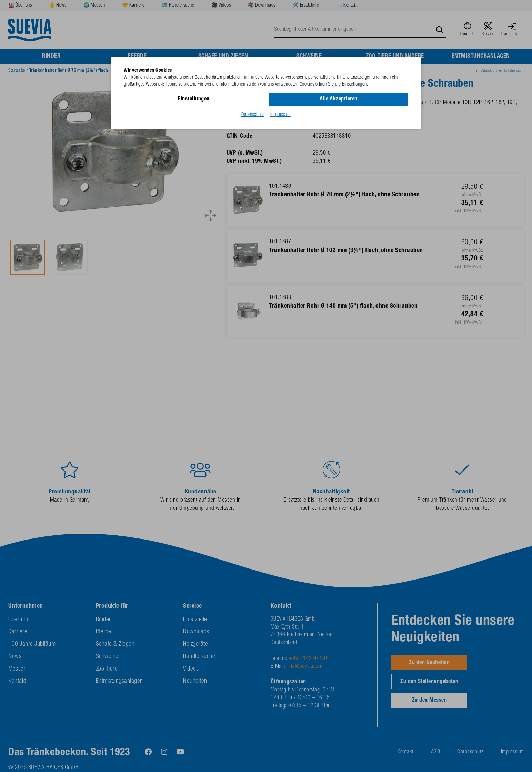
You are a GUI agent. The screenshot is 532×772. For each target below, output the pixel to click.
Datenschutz (253, 115)
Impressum (281, 115)
